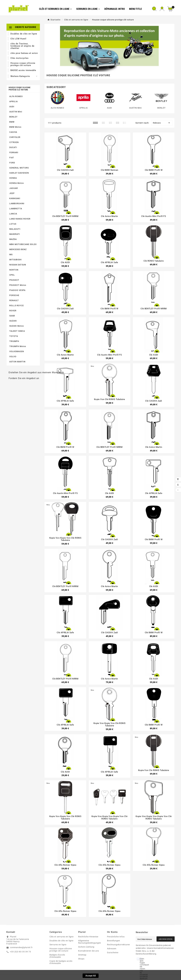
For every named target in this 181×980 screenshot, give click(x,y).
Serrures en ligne (58, 945)
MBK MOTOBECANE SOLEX (23, 244)
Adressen (112, 949)
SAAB (12, 316)
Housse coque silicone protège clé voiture (20, 89)
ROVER (13, 311)
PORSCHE (14, 295)
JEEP (12, 193)
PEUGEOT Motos (18, 285)
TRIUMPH (14, 341)
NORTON (14, 270)
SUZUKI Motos (17, 326)
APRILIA (14, 101)
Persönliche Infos (116, 937)
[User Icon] (162, 9)
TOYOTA (14, 336)
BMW (12, 122)
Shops (81, 959)
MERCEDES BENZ (18, 249)
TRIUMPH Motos (18, 346)
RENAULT (14, 300)
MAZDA (13, 239)
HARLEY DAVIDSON (19, 173)
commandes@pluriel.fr (21, 947)
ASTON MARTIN (17, 362)
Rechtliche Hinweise (88, 937)
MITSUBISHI (15, 260)
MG (11, 254)
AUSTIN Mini (16, 112)
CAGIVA (13, 132)
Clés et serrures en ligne (62, 937)
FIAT (12, 158)
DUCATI (13, 147)
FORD (12, 163)
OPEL (12, 275)
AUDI (12, 107)
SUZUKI (13, 321)
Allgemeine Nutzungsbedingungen (90, 942)
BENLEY (13, 117)
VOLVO (13, 357)
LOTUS (13, 224)
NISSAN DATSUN (18, 265)
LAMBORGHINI (17, 203)
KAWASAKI (15, 198)
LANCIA (13, 214)
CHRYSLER (15, 137)
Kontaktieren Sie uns (89, 951)
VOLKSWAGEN (17, 351)
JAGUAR (14, 188)
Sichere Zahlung (86, 947)
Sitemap (82, 955)
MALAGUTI (15, 229)
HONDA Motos (17, 183)
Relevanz (162, 123)
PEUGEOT (14, 280)
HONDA (13, 178)
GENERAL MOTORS (19, 168)
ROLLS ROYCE (17, 306)
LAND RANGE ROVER (20, 219)
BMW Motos (15, 127)
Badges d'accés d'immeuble (57, 956)
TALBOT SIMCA (17, 331)
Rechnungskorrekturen (118, 945)
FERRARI (14, 152)
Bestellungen (114, 941)
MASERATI (15, 234)
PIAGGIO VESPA (17, 290)
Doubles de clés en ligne (61, 941)
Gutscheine (113, 953)
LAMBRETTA (16, 209)
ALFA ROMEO (16, 96)
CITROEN (14, 142)
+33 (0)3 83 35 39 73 (20, 952)
